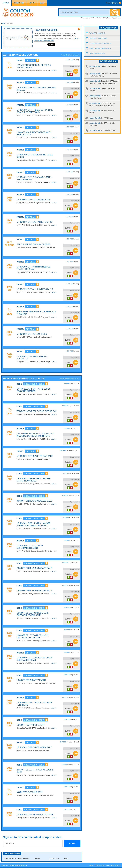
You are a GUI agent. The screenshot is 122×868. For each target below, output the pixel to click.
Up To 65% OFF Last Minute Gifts (34, 222)
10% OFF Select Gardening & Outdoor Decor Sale (32, 614)
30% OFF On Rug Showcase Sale (34, 501)
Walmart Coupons (97, 33)
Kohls (104, 18)
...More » (77, 38)
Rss (120, 3)
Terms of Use (100, 865)
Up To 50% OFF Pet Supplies (32, 334)
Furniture (37, 858)
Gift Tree (93, 18)
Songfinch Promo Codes (100, 48)
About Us (92, 865)
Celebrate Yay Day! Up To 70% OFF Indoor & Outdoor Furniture (35, 435)
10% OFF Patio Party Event (31, 680)
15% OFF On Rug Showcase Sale (34, 591)
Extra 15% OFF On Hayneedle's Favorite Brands (34, 390)
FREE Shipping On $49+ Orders (33, 244)
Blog (42, 3)
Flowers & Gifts (54, 858)
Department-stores (9, 858)
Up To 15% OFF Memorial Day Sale (35, 815)
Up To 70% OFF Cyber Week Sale (34, 747)
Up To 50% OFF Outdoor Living (33, 200)
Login (115, 3)
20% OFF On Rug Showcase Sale (34, 568)
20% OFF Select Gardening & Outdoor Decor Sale (32, 636)
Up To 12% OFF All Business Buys (35, 289)
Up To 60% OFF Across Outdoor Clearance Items (34, 659)
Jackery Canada (101, 118)
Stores (6, 3)
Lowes (119, 18)
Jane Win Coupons (97, 53)
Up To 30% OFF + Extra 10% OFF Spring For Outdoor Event (33, 524)
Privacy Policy (110, 865)
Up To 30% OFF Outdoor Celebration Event (30, 547)
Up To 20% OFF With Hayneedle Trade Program (33, 268)
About (32, 3)
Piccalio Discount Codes (100, 43)
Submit (72, 844)
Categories (19, 3)
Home (3, 23)
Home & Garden (24, 858)
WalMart (99, 18)
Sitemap (118, 865)
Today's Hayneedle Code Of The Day (37, 411)
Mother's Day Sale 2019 (29, 792)
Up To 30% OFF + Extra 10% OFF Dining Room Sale (33, 480)
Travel (66, 858)
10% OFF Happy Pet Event (30, 725)
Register (109, 3)
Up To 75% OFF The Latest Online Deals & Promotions (35, 111)
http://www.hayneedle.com (44, 41)
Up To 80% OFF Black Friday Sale (35, 456)
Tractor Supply (111, 18)
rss (79, 29)
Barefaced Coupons (98, 38)
